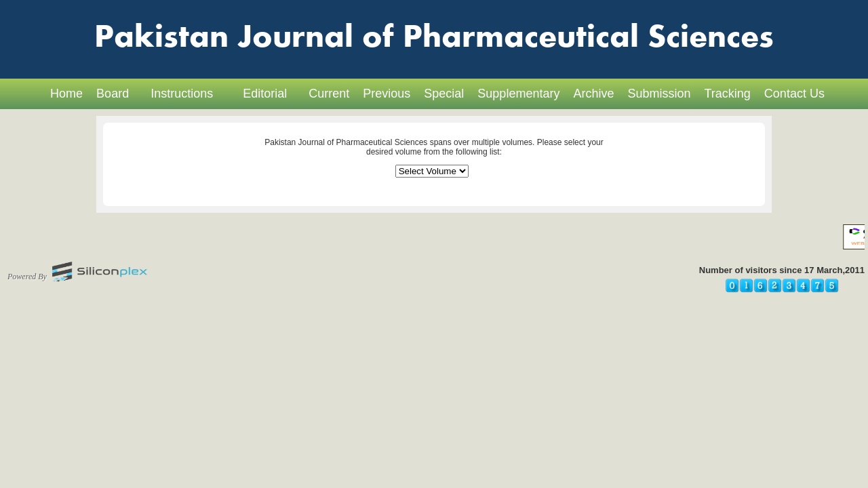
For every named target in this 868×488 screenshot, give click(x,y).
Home (66, 94)
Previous (387, 94)
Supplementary (518, 94)
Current (329, 94)
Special (444, 94)
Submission (659, 94)
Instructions (182, 94)
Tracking (728, 94)
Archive (593, 94)
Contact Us (794, 94)
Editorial (265, 94)
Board (113, 94)
